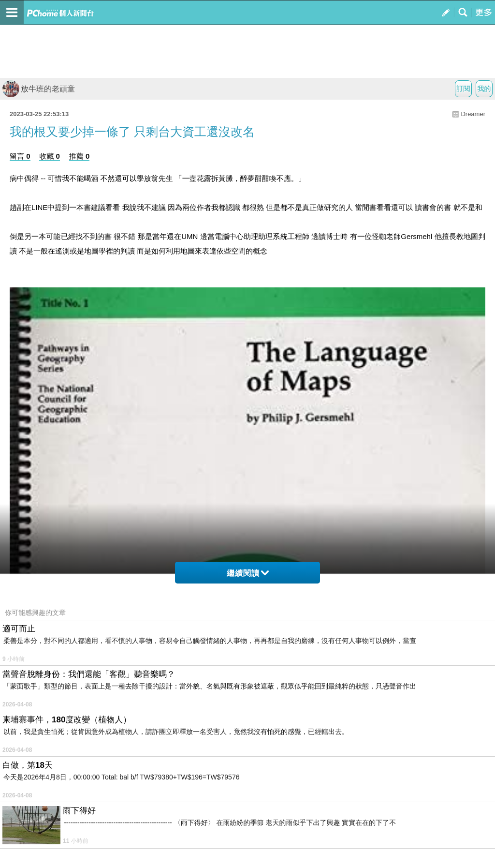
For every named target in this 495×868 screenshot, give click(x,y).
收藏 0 (50, 156)
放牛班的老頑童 (39, 89)
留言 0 (20, 156)
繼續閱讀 (248, 573)
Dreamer (473, 114)
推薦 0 (80, 156)
